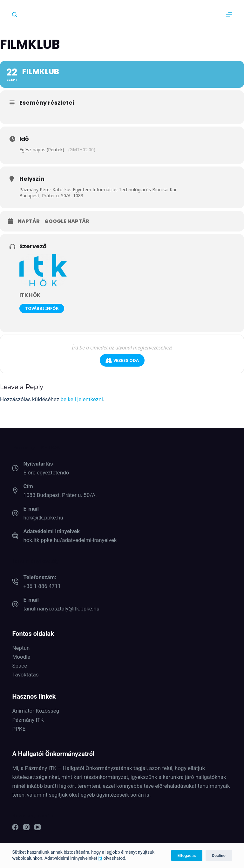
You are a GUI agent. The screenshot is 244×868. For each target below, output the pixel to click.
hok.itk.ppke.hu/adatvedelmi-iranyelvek (70, 540)
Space (20, 666)
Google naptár (67, 221)
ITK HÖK (30, 295)
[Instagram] (26, 827)
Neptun (21, 648)
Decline (219, 855)
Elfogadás (187, 855)
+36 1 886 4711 (42, 586)
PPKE (19, 729)
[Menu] (229, 14)
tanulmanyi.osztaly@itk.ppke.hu (61, 609)
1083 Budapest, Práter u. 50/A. (60, 495)
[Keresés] (14, 14)
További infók (42, 308)
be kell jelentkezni (82, 399)
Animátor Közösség (36, 711)
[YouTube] (37, 827)
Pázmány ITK (28, 720)
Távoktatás (25, 675)
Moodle (21, 657)
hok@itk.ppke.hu (43, 518)
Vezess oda (122, 360)
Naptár (29, 221)
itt (100, 858)
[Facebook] (15, 827)
